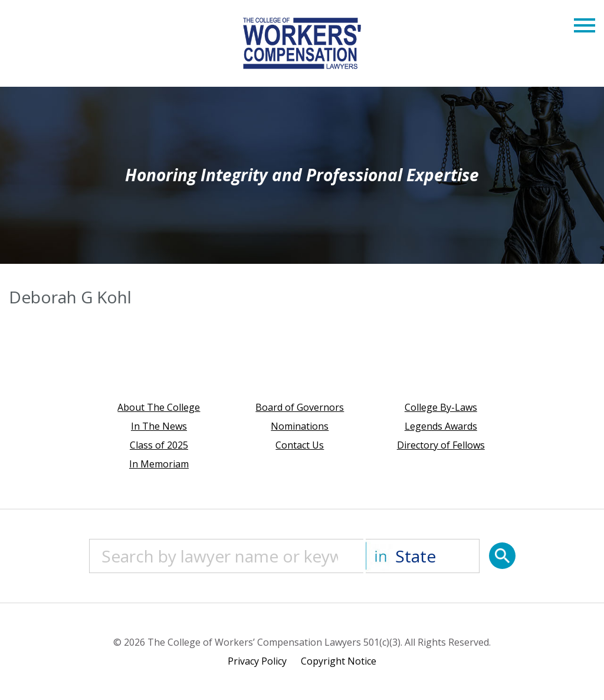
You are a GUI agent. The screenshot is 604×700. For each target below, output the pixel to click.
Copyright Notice (339, 661)
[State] (423, 556)
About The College (159, 407)
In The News (159, 426)
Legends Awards (441, 426)
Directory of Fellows (441, 445)
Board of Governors (300, 407)
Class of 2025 (159, 445)
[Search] (502, 556)
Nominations (300, 426)
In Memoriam (159, 464)
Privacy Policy (257, 661)
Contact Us (300, 445)
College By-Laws (441, 407)
